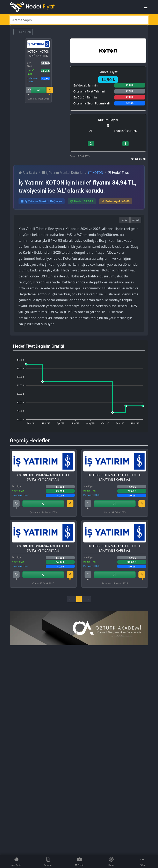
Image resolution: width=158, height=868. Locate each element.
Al (38, 90)
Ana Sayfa (28, 173)
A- (125, 220)
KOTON (96, 173)
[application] (79, 390)
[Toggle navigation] (146, 8)
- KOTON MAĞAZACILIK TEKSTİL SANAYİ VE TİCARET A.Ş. (38, 55)
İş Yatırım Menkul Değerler (63, 173)
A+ (136, 220)
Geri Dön (23, 32)
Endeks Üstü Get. (125, 131)
